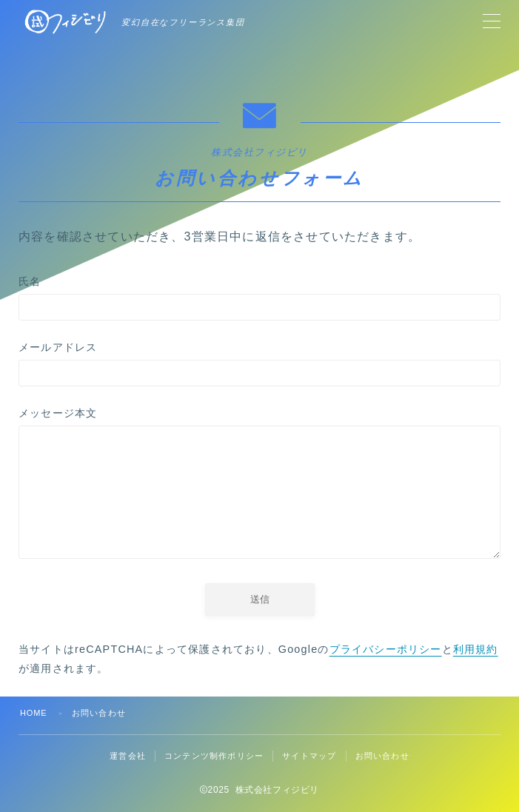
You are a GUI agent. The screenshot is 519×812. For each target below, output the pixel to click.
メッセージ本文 (259, 486)
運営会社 (128, 756)
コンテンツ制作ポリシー (214, 756)
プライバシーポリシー (386, 649)
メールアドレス (259, 364)
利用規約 (476, 649)
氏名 (259, 298)
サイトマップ (309, 756)
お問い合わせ (382, 756)
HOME (34, 713)
